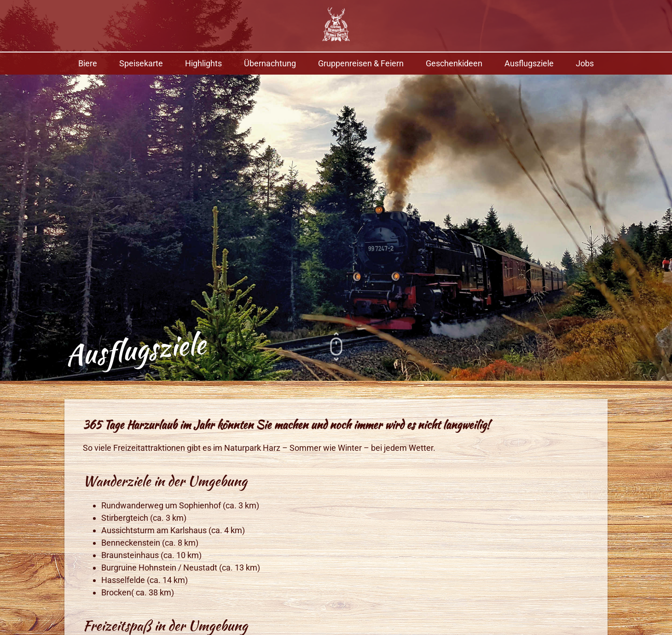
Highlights (203, 63)
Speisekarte (141, 63)
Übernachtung (270, 63)
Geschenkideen (454, 63)
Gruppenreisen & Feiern (361, 63)
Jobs (585, 63)
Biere (88, 63)
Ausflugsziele (529, 63)
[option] (336, 190)
